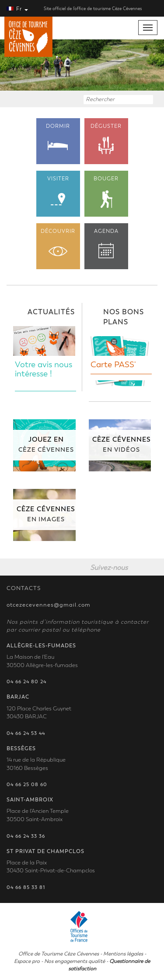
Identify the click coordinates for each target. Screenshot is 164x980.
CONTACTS (24, 588)
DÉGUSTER (106, 139)
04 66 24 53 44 (26, 733)
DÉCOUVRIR (58, 242)
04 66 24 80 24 (26, 682)
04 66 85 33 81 (26, 887)
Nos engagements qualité (75, 961)
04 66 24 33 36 (26, 836)
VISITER (58, 191)
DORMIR (58, 137)
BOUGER (106, 192)
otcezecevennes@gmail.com (49, 605)
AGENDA (106, 243)
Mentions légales (123, 954)
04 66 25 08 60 (27, 785)
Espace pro (27, 961)
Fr (17, 9)
